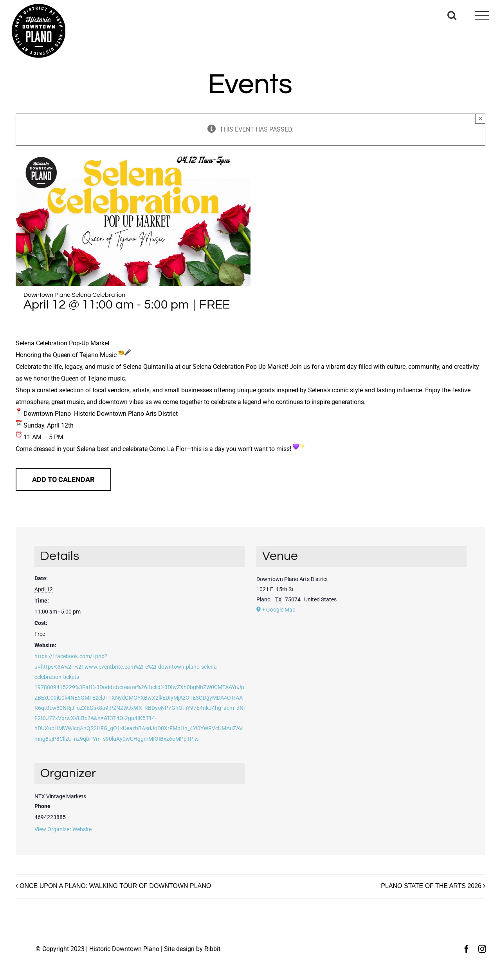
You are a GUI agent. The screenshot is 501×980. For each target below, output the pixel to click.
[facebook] (467, 949)
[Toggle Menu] (482, 15)
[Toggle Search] (452, 15)
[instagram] (482, 949)
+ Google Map (279, 610)
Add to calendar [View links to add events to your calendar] (63, 479)
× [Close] (480, 118)
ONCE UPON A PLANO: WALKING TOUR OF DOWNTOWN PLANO (115, 886)
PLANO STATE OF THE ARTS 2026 (431, 886)
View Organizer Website (63, 829)
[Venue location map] (361, 674)
